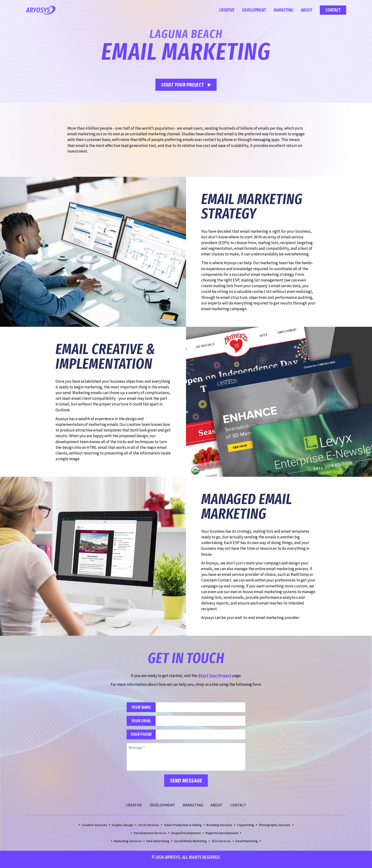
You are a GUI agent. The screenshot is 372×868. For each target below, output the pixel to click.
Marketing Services (128, 845)
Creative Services (94, 829)
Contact (333, 10)
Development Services (150, 837)
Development (254, 10)
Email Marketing (247, 845)
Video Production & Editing (183, 829)
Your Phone (144, 738)
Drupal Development (186, 837)
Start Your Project (183, 85)
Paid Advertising (158, 845)
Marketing (283, 10)
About (307, 10)
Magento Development (222, 837)
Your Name (144, 708)
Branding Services (219, 829)
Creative (227, 10)
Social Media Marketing (191, 845)
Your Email (144, 723)
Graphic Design (123, 829)
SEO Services (221, 845)
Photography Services (275, 829)
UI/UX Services (149, 829)
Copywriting (246, 829)
